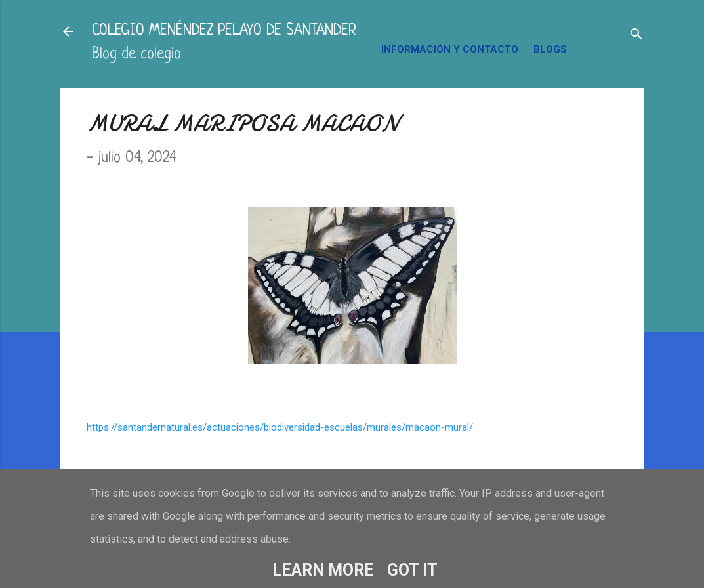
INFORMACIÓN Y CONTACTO (450, 49)
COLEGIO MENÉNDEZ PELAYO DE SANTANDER (224, 31)
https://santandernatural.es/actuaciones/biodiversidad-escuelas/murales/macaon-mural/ (280, 427)
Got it (412, 570)
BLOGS (550, 49)
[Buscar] (636, 36)
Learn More (323, 570)
